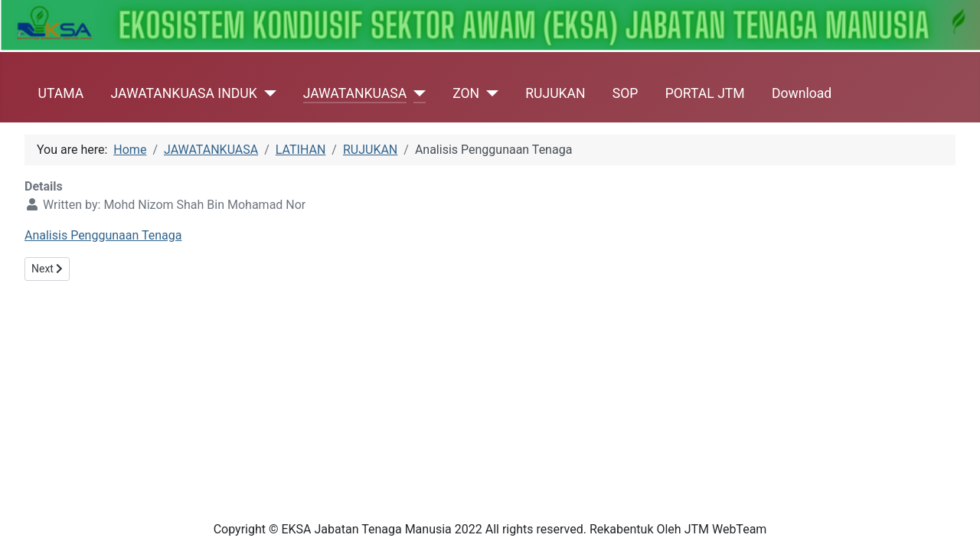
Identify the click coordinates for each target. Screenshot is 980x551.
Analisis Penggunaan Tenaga (103, 235)
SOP (626, 93)
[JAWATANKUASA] (416, 93)
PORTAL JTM (705, 93)
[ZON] (489, 93)
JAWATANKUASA (355, 93)
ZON (466, 93)
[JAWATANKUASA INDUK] (267, 93)
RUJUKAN (555, 93)
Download (802, 93)
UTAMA (61, 93)
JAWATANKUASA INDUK (183, 93)
